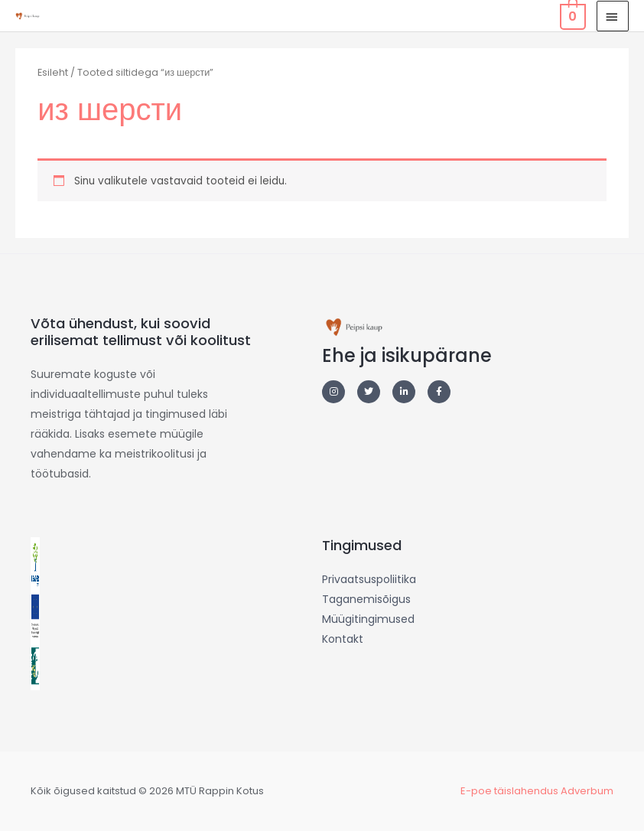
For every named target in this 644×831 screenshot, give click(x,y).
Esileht (53, 72)
